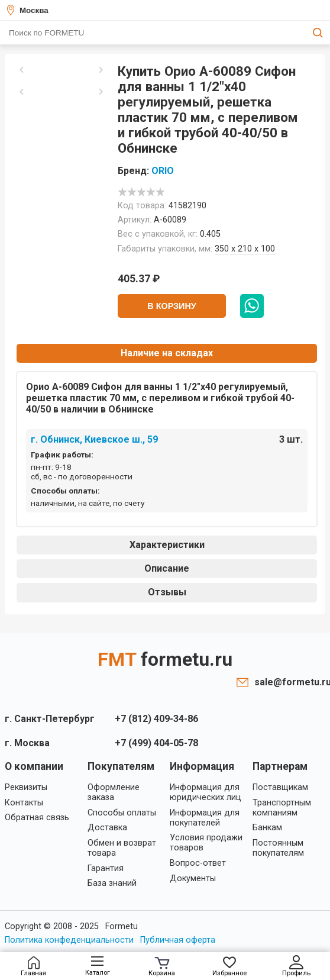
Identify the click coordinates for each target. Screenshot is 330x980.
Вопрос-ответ (198, 863)
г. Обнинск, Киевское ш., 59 (94, 439)
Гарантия (106, 868)
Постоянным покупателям (278, 848)
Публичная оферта (178, 940)
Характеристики (167, 545)
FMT (165, 659)
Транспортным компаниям (282, 808)
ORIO (163, 171)
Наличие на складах (167, 353)
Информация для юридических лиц (206, 792)
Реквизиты (26, 787)
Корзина (162, 967)
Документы (193, 879)
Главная (33, 967)
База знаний (112, 883)
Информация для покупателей (205, 818)
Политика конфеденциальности (69, 940)
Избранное (229, 967)
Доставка (107, 828)
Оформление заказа (114, 792)
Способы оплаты (122, 813)
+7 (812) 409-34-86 (156, 719)
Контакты (24, 803)
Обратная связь (37, 818)
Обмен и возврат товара (122, 848)
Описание (167, 568)
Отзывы (167, 592)
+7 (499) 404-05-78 (156, 743)
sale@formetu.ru (290, 682)
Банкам (267, 828)
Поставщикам (280, 787)
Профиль (296, 966)
